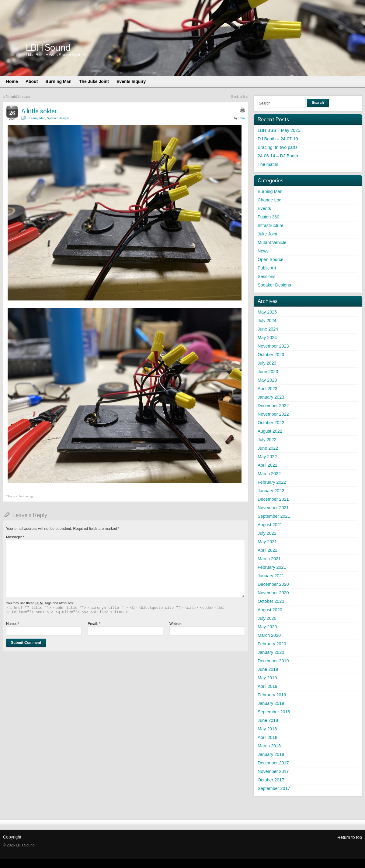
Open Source (271, 259)
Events (264, 208)
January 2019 (271, 703)
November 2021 (273, 508)
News (263, 251)
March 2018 (269, 746)
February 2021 (272, 567)
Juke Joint (268, 234)
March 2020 (269, 635)
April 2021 (268, 550)
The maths (268, 164)
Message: (15, 537)
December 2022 (273, 406)
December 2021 (273, 499)
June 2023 (268, 372)
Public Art (267, 268)
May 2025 (267, 312)
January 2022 (271, 491)
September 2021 (274, 516)
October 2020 (271, 601)
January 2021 (271, 576)
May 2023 (267, 380)
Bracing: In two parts (278, 147)
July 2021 (267, 533)
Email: (94, 624)
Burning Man (36, 118)
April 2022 (268, 465)
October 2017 (271, 780)
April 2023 (268, 389)
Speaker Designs (58, 118)
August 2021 (270, 525)
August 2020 (270, 610)
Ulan (242, 118)
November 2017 (273, 771)
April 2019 (268, 686)
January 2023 (271, 397)
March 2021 (269, 559)
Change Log (269, 200)
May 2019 (267, 678)
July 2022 (267, 440)
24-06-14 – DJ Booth (278, 156)
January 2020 (271, 652)
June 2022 (268, 448)
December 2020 (273, 584)
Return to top (350, 837)
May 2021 (267, 542)
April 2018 (268, 737)
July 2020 (267, 618)
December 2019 (273, 661)
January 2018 (271, 754)
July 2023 (267, 363)
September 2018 (274, 712)
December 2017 (273, 763)
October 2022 (271, 423)
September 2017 (274, 788)
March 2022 (269, 474)
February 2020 (272, 644)
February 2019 (272, 695)
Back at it (238, 97)
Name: (13, 624)
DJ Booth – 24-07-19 (278, 139)
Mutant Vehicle (272, 242)
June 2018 (268, 720)
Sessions (266, 276)
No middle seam (18, 97)
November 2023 (273, 346)
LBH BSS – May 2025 (279, 130)
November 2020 (273, 593)
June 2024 (268, 329)
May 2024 (267, 338)
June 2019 (268, 669)
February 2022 (272, 482)
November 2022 (273, 414)
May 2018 (267, 729)
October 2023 (271, 355)
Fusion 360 (268, 217)
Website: (176, 624)
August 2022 (270, 431)
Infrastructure (271, 225)
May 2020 (267, 627)
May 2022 (267, 457)
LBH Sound (48, 47)
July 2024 (267, 321)
